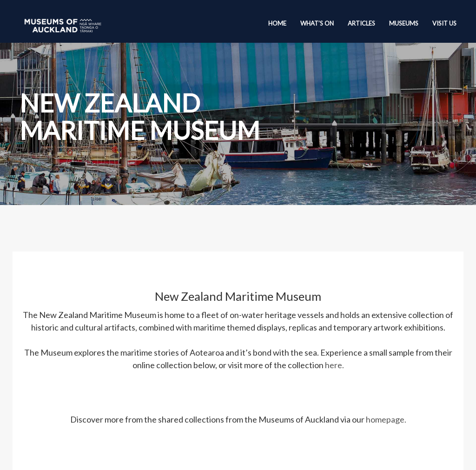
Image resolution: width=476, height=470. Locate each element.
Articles (361, 23)
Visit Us (444, 23)
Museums (404, 23)
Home (277, 23)
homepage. (386, 419)
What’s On (317, 23)
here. (334, 365)
